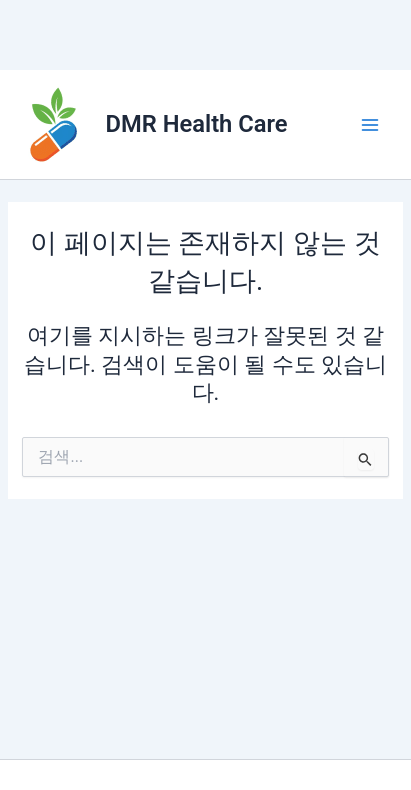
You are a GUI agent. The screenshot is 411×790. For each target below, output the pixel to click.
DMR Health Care (197, 124)
